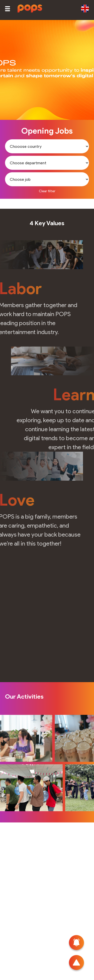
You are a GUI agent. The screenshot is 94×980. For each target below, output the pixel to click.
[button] (8, 9)
